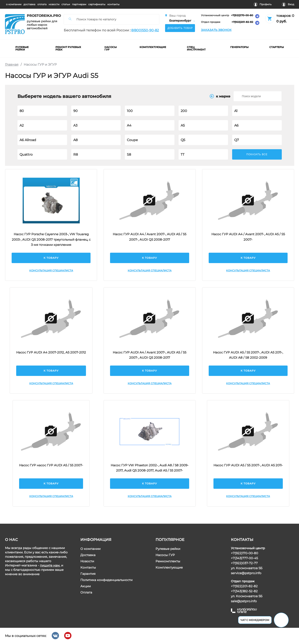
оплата (42, 4)
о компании (14, 4)
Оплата (86, 592)
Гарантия (88, 574)
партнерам (79, 4)
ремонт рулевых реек (68, 48)
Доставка (88, 555)
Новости (87, 561)
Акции (85, 586)
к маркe (220, 96)
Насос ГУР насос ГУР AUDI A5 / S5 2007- (51, 465)
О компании (90, 549)
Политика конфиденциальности (106, 580)
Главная (12, 65)
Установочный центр (215, 15)
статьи (66, 4)
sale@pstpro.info (244, 601)
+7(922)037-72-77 (244, 563)
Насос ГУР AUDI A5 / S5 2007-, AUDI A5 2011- (248, 465)
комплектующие (153, 47)
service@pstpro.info (246, 573)
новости (54, 4)
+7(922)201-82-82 (242, 22)
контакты (113, 4)
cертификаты (97, 4)
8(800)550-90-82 (145, 30)
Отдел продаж (210, 22)
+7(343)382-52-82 (244, 591)
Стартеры (276, 47)
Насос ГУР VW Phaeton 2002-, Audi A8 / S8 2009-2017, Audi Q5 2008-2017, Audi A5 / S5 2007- (150, 468)
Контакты (88, 567)
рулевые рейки (22, 48)
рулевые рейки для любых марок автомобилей (42, 25)
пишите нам (50, 565)
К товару (51, 258)
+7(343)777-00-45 (244, 558)
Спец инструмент (196, 48)
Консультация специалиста (51, 270)
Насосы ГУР (165, 555)
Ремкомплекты (168, 561)
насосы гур (111, 48)
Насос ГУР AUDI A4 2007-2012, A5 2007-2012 (51, 352)
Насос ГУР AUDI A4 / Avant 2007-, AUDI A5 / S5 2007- (248, 237)
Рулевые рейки (168, 549)
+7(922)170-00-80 (242, 15)
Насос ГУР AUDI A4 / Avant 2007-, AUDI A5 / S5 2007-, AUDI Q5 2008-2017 (149, 237)
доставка (29, 4)
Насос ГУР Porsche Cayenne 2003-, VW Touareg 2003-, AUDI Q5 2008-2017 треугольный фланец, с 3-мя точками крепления (51, 239)
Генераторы (239, 47)
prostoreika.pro (42, 16)
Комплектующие (169, 567)
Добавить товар (180, 28)
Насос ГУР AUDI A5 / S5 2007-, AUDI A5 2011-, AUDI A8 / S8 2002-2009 (248, 355)
